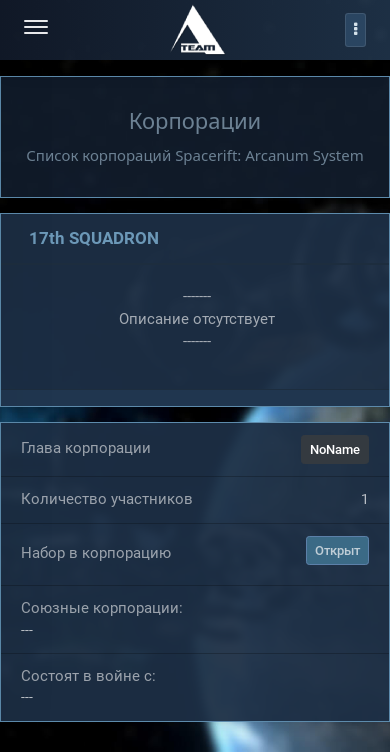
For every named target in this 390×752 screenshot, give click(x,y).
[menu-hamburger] (36, 29)
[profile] (355, 30)
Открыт (337, 550)
